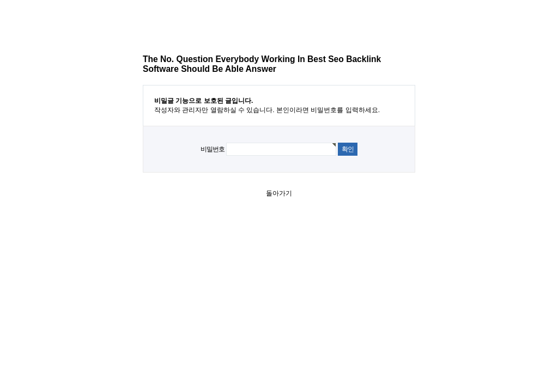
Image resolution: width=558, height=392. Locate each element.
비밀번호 (212, 149)
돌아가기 (279, 193)
